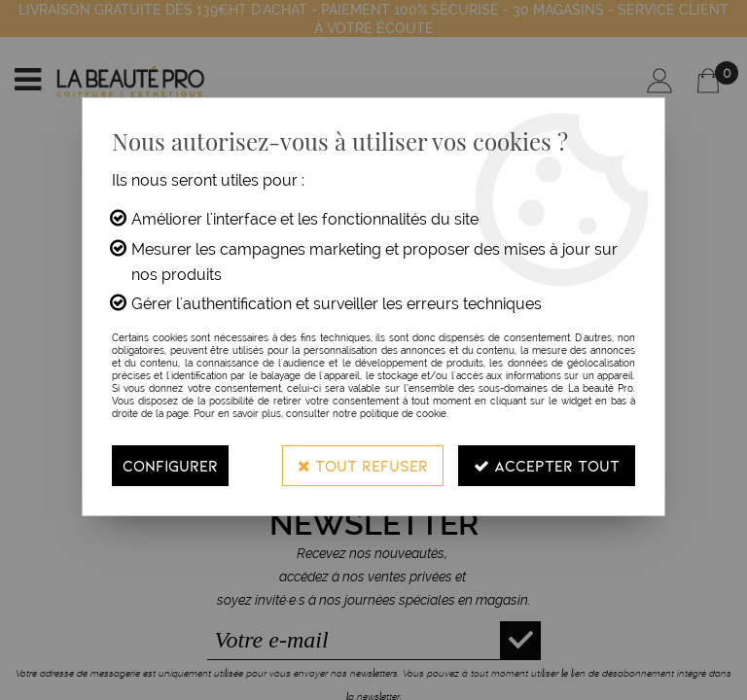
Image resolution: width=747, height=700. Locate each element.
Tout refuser (363, 465)
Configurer (170, 465)
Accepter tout (547, 465)
